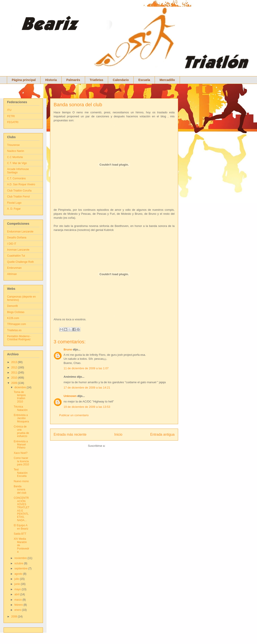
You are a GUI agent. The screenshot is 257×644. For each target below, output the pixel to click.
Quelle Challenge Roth (20, 262)
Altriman (12, 274)
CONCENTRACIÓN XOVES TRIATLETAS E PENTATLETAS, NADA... (22, 509)
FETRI (11, 116)
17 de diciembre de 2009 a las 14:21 (87, 388)
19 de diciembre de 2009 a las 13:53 (87, 407)
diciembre (20, 387)
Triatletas (96, 80)
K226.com (13, 318)
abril (17, 594)
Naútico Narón (16, 151)
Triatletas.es (14, 330)
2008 (15, 617)
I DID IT (12, 244)
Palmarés (73, 80)
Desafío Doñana (17, 238)
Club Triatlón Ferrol (18, 197)
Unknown (70, 396)
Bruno (68, 349)
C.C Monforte (15, 157)
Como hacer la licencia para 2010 (21, 461)
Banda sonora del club (78, 105)
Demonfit (12, 306)
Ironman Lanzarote (18, 250)
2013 (15, 362)
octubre (19, 563)
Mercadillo (167, 80)
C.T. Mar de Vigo (17, 163)
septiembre (21, 569)
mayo (18, 589)
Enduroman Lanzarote (20, 232)
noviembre (21, 558)
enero (18, 610)
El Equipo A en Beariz (21, 527)
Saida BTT (20, 534)
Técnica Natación (21, 408)
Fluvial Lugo (14, 203)
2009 (15, 383)
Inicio (118, 434)
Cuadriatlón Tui (16, 256)
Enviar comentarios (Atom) (123, 446)
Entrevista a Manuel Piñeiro (21, 445)
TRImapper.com (17, 324)
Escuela (144, 80)
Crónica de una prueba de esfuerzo (21, 431)
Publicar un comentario (74, 415)
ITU (9, 110)
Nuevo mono (21, 481)
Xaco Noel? (21, 453)
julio (17, 579)
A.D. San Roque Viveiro (21, 184)
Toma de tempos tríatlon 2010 (20, 397)
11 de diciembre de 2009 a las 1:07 (86, 368)
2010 (15, 378)
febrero (19, 605)
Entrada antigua (162, 434)
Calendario (121, 80)
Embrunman (14, 268)
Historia (51, 80)
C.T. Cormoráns (16, 178)
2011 (15, 373)
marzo (18, 600)
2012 (15, 367)
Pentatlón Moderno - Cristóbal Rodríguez (19, 338)
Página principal (24, 80)
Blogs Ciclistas (16, 312)
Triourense (13, 145)
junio (18, 584)
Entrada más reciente (70, 434)
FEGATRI (13, 122)
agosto (19, 574)
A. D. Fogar (14, 209)
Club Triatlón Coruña (19, 191)
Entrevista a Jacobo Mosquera (21, 418)
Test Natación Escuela (21, 473)
